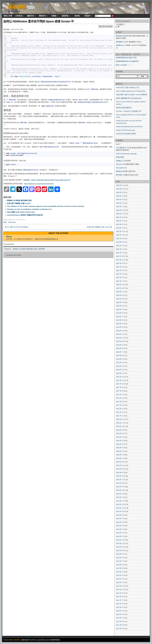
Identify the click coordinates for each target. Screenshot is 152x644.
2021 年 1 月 (120, 281)
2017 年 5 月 (120, 402)
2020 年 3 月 (120, 306)
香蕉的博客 (120, 157)
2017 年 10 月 (121, 384)
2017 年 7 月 (120, 394)
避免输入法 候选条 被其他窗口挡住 (19, 200)
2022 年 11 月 (121, 231)
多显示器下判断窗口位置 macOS (19, 203)
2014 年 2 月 (120, 536)
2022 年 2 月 (120, 249)
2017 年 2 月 (120, 412)
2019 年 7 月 (120, 316)
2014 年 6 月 (120, 522)
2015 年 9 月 (120, 472)
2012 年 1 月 (120, 618)
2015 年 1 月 (120, 501)
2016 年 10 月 (121, 426)
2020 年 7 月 (120, 292)
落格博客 (17, 7)
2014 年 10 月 (121, 511)
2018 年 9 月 (120, 345)
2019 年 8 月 (120, 313)
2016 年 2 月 (120, 455)
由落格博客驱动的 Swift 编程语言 (127, 61)
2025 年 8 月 (120, 196)
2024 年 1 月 (120, 221)
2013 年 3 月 (120, 575)
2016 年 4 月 (120, 448)
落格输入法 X (121, 45)
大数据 (54, 16)
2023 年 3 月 (120, 224)
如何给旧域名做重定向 (124, 108)
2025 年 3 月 (120, 199)
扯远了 (118, 144)
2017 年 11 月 (121, 380)
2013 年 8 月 (120, 558)
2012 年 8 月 (120, 597)
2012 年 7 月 (120, 600)
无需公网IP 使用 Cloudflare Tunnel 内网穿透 (132, 95)
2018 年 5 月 (120, 359)
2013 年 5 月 (120, 568)
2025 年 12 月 (121, 185)
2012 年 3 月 (120, 611)
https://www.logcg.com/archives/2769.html (39, 184)
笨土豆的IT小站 (121, 168)
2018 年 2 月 (120, 370)
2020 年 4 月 (120, 302)
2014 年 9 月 (120, 515)
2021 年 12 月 (121, 256)
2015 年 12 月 (121, 462)
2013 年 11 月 (121, 547)
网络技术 (42, 16)
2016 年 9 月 (120, 430)
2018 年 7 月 (120, 352)
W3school (119, 164)
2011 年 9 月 (120, 621)
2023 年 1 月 (120, 228)
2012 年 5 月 (120, 604)
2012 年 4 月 (120, 607)
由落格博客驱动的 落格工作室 (126, 58)
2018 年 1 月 (120, 373)
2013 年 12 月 (121, 543)
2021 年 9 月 (120, 263)
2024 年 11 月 (121, 214)
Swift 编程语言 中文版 (124, 148)
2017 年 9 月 (120, 387)
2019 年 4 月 (120, 327)
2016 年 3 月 (120, 451)
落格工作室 (8, 16)
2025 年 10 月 (121, 189)
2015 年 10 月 (121, 469)
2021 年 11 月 (121, 260)
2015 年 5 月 (120, 487)
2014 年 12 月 (121, 504)
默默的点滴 (120, 171)
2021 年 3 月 (120, 274)
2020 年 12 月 (121, 285)
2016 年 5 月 (120, 444)
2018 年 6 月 (120, 355)
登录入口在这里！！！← (124, 65)
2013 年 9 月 (120, 554)
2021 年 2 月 (120, 277)
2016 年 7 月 (120, 437)
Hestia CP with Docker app (125, 130)
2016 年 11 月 (121, 423)
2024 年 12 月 (121, 210)
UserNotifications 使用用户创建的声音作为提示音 (25, 215)
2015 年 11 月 (121, 465)
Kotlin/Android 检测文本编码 (126, 134)
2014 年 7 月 (120, 519)
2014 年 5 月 (120, 526)
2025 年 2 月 (120, 203)
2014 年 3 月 (120, 533)
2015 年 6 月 (120, 483)
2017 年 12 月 (121, 377)
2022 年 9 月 (120, 238)
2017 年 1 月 (120, 416)
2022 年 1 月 (120, 253)
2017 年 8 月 (120, 391)
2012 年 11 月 (121, 589)
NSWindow (12, 222)
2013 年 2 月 (120, 579)
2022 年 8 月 (120, 242)
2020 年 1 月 (120, 309)
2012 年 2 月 (120, 614)
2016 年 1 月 (120, 458)
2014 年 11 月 (121, 508)
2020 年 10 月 (121, 288)
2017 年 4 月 (120, 405)
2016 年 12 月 (121, 419)
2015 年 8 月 (120, 476)
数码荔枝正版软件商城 (124, 36)
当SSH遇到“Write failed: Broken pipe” (21, 212)
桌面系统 (65, 16)
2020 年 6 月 (120, 295)
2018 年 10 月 (121, 341)
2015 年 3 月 (120, 494)
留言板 (77, 16)
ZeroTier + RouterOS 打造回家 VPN (129, 111)
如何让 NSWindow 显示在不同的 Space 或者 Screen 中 (39, 21)
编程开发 (31, 16)
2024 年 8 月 (120, 217)
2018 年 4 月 (120, 363)
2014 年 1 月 (120, 540)
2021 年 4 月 (120, 270)
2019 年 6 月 (120, 320)
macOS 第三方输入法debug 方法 (128, 87)
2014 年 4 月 (120, 529)
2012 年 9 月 (120, 593)
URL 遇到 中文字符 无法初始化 (17, 227)
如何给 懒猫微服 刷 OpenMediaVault (129, 98)
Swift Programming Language (126, 154)
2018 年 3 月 (120, 366)
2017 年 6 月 (120, 398)
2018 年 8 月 (120, 348)
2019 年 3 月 (120, 331)
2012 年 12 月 (121, 586)
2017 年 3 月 (120, 409)
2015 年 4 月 (120, 490)
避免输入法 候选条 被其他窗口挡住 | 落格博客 (29, 249)
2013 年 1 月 (120, 582)
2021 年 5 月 (120, 267)
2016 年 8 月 (120, 433)
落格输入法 (120, 161)
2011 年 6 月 (120, 625)
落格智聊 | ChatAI (122, 42)
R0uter (9, 237)
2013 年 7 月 (120, 561)
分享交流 (19, 16)
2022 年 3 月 (120, 246)
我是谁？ (88, 16)
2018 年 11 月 (121, 338)
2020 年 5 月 (120, 299)
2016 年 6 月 (120, 441)
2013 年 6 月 (120, 565)
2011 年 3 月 (120, 628)
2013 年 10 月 (121, 550)
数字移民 (119, 175)
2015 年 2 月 (120, 497)
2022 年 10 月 (121, 235)
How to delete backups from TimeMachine (131, 91)
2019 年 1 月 (120, 334)
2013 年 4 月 (120, 572)
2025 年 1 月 (120, 207)
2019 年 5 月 (120, 324)
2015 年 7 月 (120, 480)
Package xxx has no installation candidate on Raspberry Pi (29, 209)
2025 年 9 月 (120, 192)
